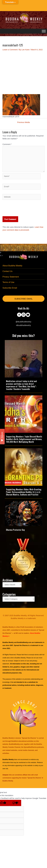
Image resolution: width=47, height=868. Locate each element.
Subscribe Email (10, 288)
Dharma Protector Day (15, 530)
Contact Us (7, 271)
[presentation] (22, 210)
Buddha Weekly (20, 658)
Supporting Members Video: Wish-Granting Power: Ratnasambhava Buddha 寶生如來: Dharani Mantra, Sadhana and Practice (24, 492)
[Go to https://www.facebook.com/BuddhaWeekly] (19, 315)
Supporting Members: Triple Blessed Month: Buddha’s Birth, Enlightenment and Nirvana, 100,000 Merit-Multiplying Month (24, 439)
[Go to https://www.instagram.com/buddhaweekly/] (23, 315)
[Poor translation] (15, 803)
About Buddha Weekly (12, 266)
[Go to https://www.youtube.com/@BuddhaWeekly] (28, 315)
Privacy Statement (11, 277)
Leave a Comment (10, 50)
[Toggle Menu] (44, 31)
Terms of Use (8, 282)
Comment (7, 144)
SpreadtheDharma (30, 747)
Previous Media (23, 122)
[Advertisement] (23, 72)
